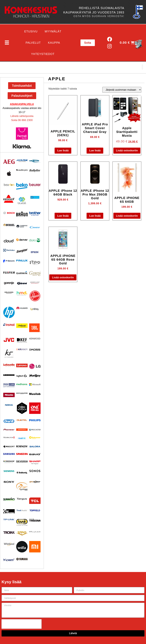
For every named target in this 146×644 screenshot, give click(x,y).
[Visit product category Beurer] (35, 185)
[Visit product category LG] (35, 366)
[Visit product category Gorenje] (9, 283)
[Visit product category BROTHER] (35, 214)
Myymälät (53, 31)
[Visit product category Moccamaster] (22, 393)
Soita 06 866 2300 (22, 120)
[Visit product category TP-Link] (9, 519)
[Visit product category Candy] (35, 227)
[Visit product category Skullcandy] (22, 473)
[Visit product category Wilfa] (22, 547)
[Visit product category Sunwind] (9, 499)
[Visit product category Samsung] (9, 454)
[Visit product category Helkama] (9, 293)
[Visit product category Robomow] (35, 438)
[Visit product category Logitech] (22, 376)
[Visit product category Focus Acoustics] (35, 263)
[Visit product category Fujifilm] (9, 272)
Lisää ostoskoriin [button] (127, 151)
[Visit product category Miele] (9, 395)
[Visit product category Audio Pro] (22, 170)
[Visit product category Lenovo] (22, 366)
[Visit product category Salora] (35, 447)
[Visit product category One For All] (35, 408)
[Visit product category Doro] (35, 240)
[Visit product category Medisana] (22, 384)
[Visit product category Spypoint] (35, 482)
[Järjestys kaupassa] (122, 90)
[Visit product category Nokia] (9, 405)
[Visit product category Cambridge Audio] (22, 226)
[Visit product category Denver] (22, 240)
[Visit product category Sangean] (22, 454)
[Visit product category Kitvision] (22, 349)
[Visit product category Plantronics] (22, 430)
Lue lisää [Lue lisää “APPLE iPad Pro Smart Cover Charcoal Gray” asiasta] (95, 151)
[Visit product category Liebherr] (9, 375)
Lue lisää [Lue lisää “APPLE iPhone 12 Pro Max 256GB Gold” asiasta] (95, 216)
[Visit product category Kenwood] (35, 339)
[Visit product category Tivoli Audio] (22, 510)
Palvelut (33, 43)
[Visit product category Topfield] (35, 510)
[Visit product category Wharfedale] (35, 532)
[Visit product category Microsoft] (35, 384)
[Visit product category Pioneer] (9, 430)
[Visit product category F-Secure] (9, 261)
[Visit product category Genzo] (35, 273)
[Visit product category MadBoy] (35, 376)
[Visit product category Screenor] (9, 462)
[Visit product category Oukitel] (22, 420)
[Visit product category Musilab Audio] (35, 394)
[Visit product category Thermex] (9, 511)
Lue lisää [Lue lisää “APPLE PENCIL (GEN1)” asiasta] (63, 151)
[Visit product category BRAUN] (22, 214)
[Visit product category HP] (9, 312)
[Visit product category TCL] (35, 501)
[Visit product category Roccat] (9, 447)
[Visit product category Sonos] (35, 471)
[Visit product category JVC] (9, 340)
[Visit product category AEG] (9, 162)
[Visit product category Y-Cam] (9, 560)
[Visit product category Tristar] (35, 520)
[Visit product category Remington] (9, 437)
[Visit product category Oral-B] (9, 421)
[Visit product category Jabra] (22, 326)
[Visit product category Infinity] (35, 309)
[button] (7, 43)
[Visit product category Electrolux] (9, 250)
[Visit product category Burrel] (9, 225)
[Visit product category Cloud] (9, 241)
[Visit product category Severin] (22, 462)
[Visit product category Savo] (35, 454)
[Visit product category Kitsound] (9, 353)
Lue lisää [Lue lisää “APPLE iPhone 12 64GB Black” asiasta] (63, 216)
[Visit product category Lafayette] (9, 365)
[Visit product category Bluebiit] (22, 201)
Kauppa (54, 43)
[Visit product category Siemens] (9, 471)
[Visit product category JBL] (35, 328)
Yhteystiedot (43, 54)
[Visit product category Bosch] (9, 213)
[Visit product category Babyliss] (35, 171)
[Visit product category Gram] (22, 283)
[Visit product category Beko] (22, 186)
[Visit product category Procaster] (35, 430)
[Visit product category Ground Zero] (35, 282)
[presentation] (22, 624)
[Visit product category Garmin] (22, 272)
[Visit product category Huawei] (22, 308)
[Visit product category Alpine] (22, 161)
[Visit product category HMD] (22, 294)
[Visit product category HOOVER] (35, 296)
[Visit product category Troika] (9, 532)
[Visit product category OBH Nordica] (22, 408)
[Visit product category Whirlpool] (9, 544)
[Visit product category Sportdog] (22, 486)
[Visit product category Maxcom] (9, 385)
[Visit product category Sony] (9, 482)
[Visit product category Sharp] (35, 462)
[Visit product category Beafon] (9, 185)
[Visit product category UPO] (22, 533)
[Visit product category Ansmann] (35, 161)
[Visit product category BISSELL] (9, 199)
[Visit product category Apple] (9, 173)
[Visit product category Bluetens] (35, 197)
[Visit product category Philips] (35, 420)
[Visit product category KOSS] (35, 350)
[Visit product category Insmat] (9, 325)
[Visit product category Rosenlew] (22, 446)
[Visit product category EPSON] (35, 251)
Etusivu (31, 31)
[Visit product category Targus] (22, 499)
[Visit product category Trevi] (22, 522)
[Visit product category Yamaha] (22, 559)
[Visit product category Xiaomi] (35, 547)
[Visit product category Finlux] (22, 261)
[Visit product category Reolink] (22, 438)
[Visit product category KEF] (22, 340)
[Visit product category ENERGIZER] (22, 251)
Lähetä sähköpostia (22, 116)
